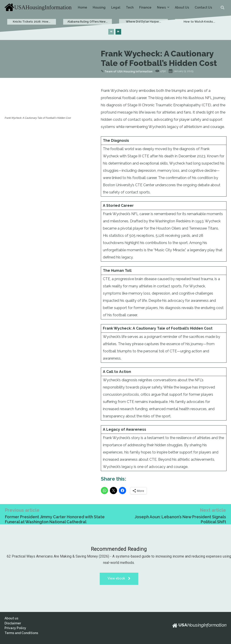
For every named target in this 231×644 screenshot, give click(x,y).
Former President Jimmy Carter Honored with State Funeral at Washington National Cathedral (55, 519)
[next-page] (118, 32)
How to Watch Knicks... (199, 22)
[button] (222, 7)
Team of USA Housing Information (128, 72)
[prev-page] (111, 32)
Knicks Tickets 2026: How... (32, 22)
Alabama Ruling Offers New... (88, 22)
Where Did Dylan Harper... (143, 22)
